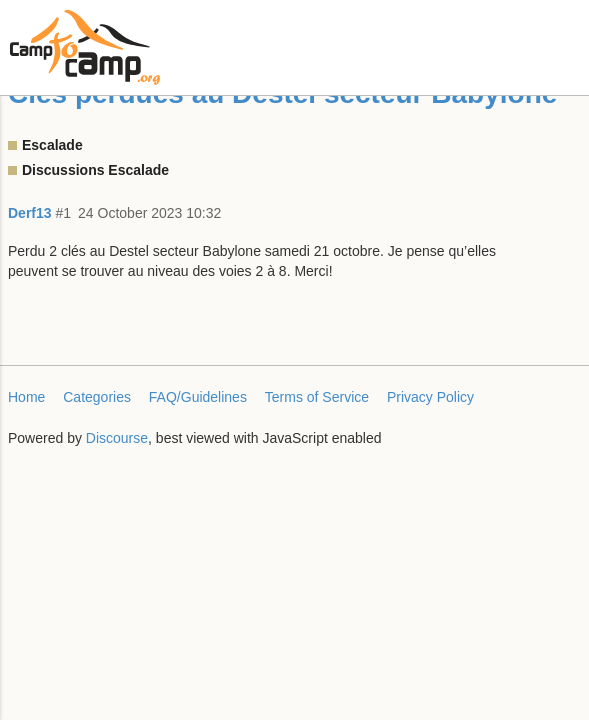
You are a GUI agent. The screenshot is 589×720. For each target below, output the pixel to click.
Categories (97, 397)
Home (26, 397)
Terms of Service (317, 397)
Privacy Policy (430, 397)
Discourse (117, 438)
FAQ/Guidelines (198, 397)
